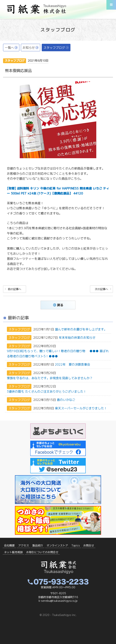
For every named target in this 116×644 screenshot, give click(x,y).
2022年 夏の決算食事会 (73, 365)
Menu (111, 6)
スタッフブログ (54, 48)
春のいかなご (66, 400)
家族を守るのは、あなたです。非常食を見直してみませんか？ (50, 378)
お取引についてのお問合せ (42, 552)
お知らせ (29, 48)
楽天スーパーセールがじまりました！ (81, 408)
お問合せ (89, 546)
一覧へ (9, 48)
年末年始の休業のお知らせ (77, 338)
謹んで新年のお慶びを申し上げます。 (81, 329)
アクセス (24, 546)
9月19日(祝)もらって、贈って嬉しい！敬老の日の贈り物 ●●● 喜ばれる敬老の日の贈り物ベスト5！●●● (58, 354)
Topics (76, 546)
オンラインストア (57, 546)
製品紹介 (38, 546)
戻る (60, 305)
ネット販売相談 (13, 552)
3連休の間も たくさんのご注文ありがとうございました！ (47, 392)
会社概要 (9, 546)
